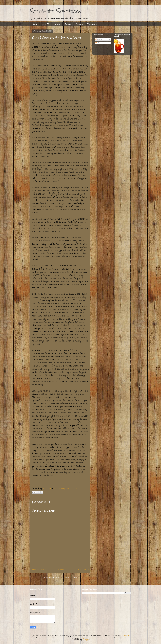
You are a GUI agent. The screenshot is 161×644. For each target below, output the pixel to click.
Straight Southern (56, 11)
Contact (79, 24)
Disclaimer (92, 24)
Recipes (68, 24)
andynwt (125, 636)
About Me (46, 24)
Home (35, 24)
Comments (101, 43)
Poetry (57, 24)
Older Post (83, 570)
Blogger (86, 639)
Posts (99, 39)
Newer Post (39, 570)
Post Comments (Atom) (67, 578)
